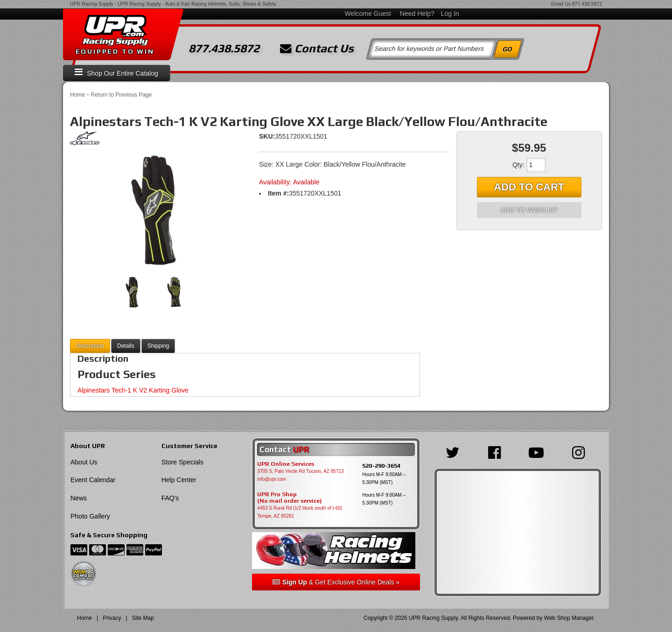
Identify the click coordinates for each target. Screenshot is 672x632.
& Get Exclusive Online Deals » (336, 582)
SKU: (267, 136)
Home (77, 95)
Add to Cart (529, 187)
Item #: (278, 193)
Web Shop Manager (569, 618)
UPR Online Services (286, 464)
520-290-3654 (381, 466)
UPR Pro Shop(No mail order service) (290, 498)
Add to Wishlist (529, 210)
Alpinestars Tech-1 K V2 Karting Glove (133, 390)
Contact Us (317, 49)
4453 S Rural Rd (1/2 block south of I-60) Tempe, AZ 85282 (300, 512)
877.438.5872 (587, 4)
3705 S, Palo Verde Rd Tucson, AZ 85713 (300, 471)
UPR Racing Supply (92, 4)
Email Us (561, 4)
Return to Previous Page (121, 95)
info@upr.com (272, 479)
